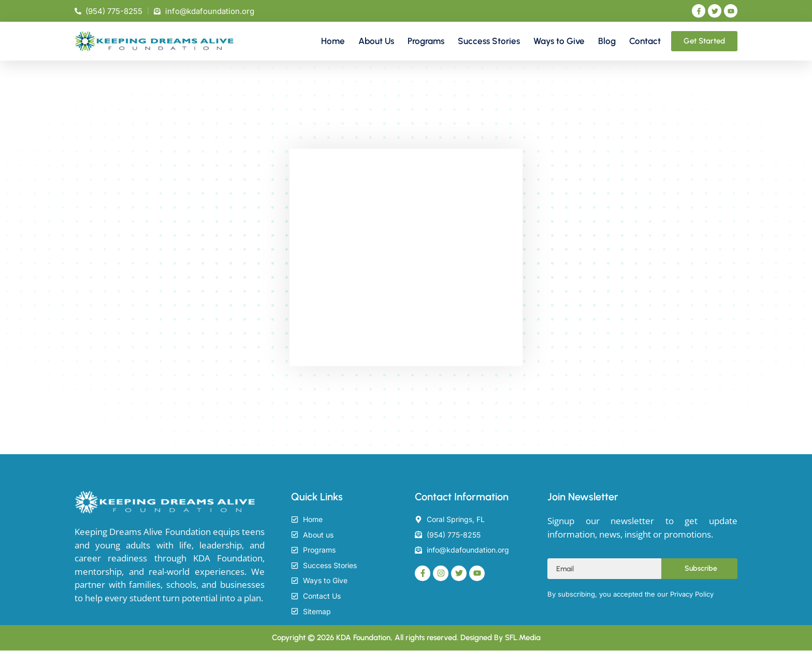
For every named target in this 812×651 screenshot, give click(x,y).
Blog (607, 41)
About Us (376, 41)
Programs (426, 41)
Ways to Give (559, 41)
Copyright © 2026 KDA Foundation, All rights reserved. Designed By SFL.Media (406, 638)
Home (333, 41)
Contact (645, 41)
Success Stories (489, 41)
